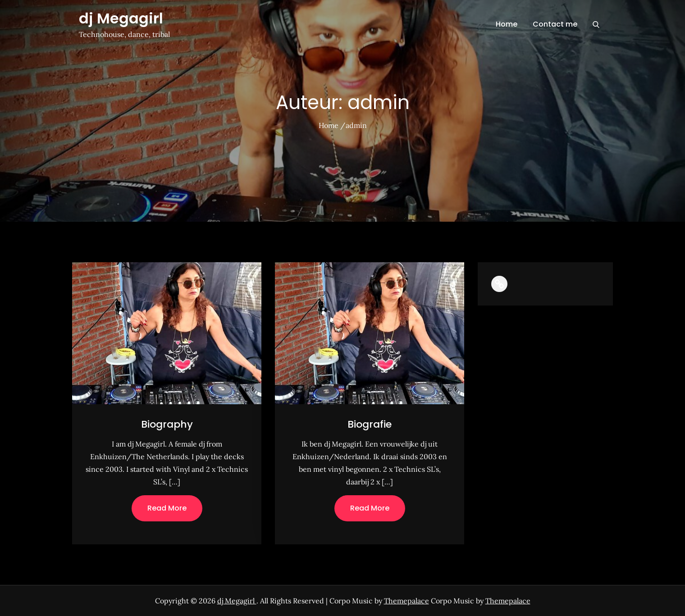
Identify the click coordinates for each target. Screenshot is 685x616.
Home (507, 24)
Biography (167, 424)
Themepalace (406, 601)
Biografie (370, 424)
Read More (167, 508)
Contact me (555, 24)
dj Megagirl (121, 18)
